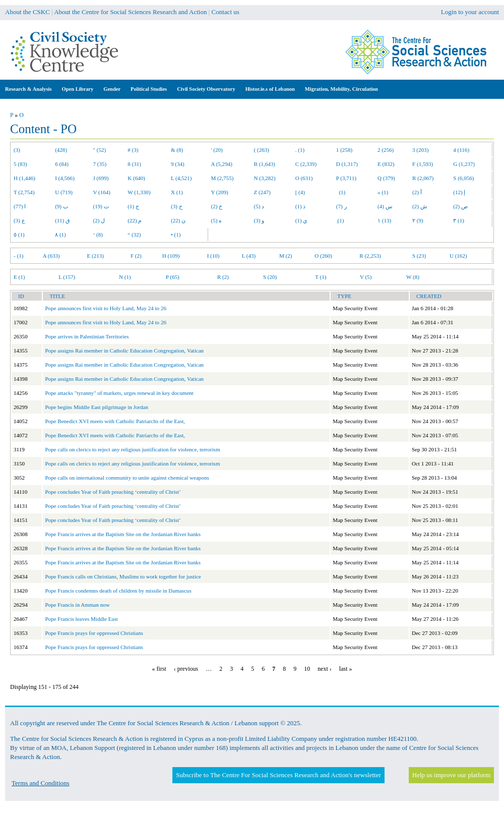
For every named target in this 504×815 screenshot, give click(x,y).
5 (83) (20, 164)
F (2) (136, 256)
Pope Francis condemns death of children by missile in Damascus (118, 591)
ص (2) (460, 206)
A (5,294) (222, 164)
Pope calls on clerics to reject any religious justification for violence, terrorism (132, 449)
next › (325, 669)
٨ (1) (60, 235)
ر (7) (341, 206)
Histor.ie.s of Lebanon (270, 89)
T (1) (321, 277)
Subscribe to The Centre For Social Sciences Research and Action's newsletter (278, 775)
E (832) (386, 164)
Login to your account (470, 12)
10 (307, 669)
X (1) (177, 192)
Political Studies (149, 89)
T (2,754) (24, 192)
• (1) (176, 235)
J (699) (101, 178)
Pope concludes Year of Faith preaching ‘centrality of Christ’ (113, 492)
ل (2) (99, 220)
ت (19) (101, 206)
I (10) (213, 256)
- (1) (18, 256)
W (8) (413, 277)
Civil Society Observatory (206, 89)
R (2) (223, 277)
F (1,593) (423, 164)
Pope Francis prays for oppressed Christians (94, 633)
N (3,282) (265, 178)
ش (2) (420, 206)
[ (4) (300, 192)
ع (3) (19, 220)
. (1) (300, 150)
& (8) (177, 150)
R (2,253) (370, 256)
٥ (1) (19, 235)
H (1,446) (24, 178)
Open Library (78, 89)
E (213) (95, 256)
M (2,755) (223, 178)
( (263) (262, 150)
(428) (61, 150)
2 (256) (386, 150)
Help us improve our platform (451, 775)
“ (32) (134, 235)
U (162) (458, 256)
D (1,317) (347, 164)
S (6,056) (463, 178)
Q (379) (386, 178)
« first (159, 669)
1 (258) (344, 150)
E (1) (19, 277)
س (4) (385, 206)
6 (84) (62, 164)
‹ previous (186, 669)
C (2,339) (306, 164)
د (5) (259, 206)
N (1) (125, 277)
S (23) (419, 256)
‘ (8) (98, 235)
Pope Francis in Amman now (77, 605)
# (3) (133, 150)
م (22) (135, 220)
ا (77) (20, 206)
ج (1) (133, 206)
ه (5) (217, 220)
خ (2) (217, 206)
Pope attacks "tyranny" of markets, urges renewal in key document (119, 393)
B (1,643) (265, 164)
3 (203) (420, 150)
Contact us (226, 12)
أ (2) (417, 192)
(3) (17, 150)
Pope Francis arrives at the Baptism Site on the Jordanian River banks (123, 534)
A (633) (51, 256)
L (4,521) (181, 178)
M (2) (286, 256)
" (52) (100, 150)
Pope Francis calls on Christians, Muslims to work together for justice (123, 576)
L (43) (249, 256)
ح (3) (177, 206)
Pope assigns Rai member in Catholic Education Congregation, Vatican (124, 351)
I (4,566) (65, 178)
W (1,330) (139, 192)
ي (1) (302, 220)
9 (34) (178, 164)
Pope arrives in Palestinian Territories (87, 336)
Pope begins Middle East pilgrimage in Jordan (97, 407)
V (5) (366, 277)
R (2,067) (423, 178)
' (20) (217, 150)
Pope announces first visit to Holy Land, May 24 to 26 (106, 308)
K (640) (136, 178)
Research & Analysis (28, 89)
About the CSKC (27, 12)
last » (346, 669)
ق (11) (62, 220)
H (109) (171, 256)
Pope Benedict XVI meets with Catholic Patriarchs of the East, (115, 421)
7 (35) (100, 164)
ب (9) (61, 206)
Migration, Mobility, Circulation (341, 89)
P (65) (173, 277)
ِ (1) (340, 220)
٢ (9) (418, 220)
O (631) (304, 178)
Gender (112, 89)
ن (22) (178, 220)
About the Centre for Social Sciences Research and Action (130, 12)
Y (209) (220, 192)
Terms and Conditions (41, 783)
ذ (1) (301, 206)
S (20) (270, 277)
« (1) (383, 192)
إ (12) (459, 192)
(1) (341, 192)
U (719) (64, 192)
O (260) (323, 256)
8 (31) (134, 164)
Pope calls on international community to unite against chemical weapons (127, 478)
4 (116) (461, 150)
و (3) (259, 220)
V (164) (102, 192)
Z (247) (263, 192)
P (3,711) (346, 178)
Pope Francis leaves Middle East (81, 619)
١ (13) (384, 220)
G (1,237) (464, 164)
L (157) (67, 277)
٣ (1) (459, 220)
